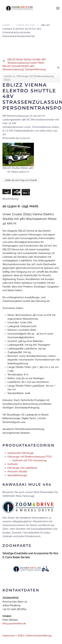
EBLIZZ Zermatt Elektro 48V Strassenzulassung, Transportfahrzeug (24, 68)
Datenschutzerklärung (39, 636)
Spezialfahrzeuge (17, 475)
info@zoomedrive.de (14, 624)
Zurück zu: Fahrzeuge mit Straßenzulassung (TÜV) (29, 78)
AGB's (21, 636)
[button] (58, 8)
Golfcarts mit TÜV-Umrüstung (29, 460)
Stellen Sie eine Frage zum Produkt (21, 180)
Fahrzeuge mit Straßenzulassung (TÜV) (30, 457)
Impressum (9, 636)
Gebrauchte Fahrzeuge (21, 453)
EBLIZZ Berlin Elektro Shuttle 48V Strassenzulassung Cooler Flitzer (27, 61)
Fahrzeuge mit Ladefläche (22, 468)
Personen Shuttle (17, 472)
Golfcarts (13, 464)
